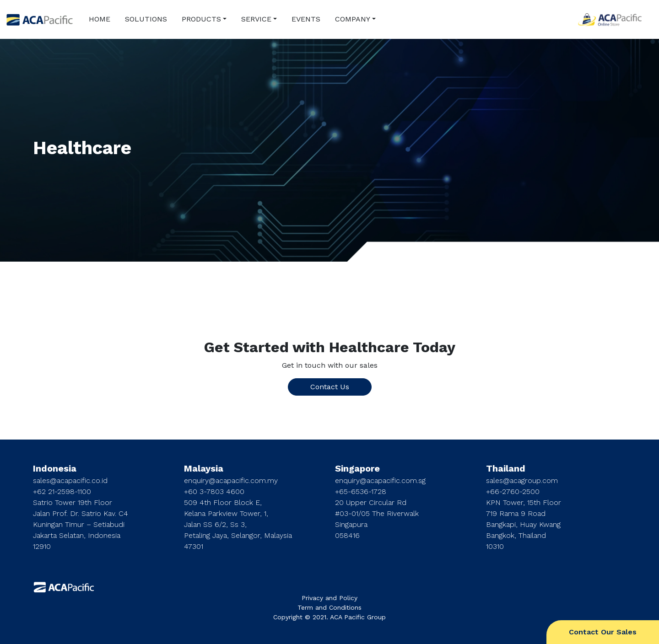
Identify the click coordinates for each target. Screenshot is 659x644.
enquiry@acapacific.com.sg (380, 480)
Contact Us (330, 387)
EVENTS (306, 19)
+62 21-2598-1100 (62, 491)
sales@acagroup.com (522, 480)
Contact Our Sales (603, 632)
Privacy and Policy (329, 598)
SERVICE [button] (256, 19)
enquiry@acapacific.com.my (231, 480)
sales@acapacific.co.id (70, 480)
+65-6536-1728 (361, 491)
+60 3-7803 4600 (214, 491)
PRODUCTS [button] (201, 19)
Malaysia (204, 468)
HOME (100, 19)
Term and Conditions (329, 607)
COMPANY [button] (353, 19)
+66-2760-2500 (513, 491)
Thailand (506, 468)
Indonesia (55, 468)
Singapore (357, 468)
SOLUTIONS (146, 19)
